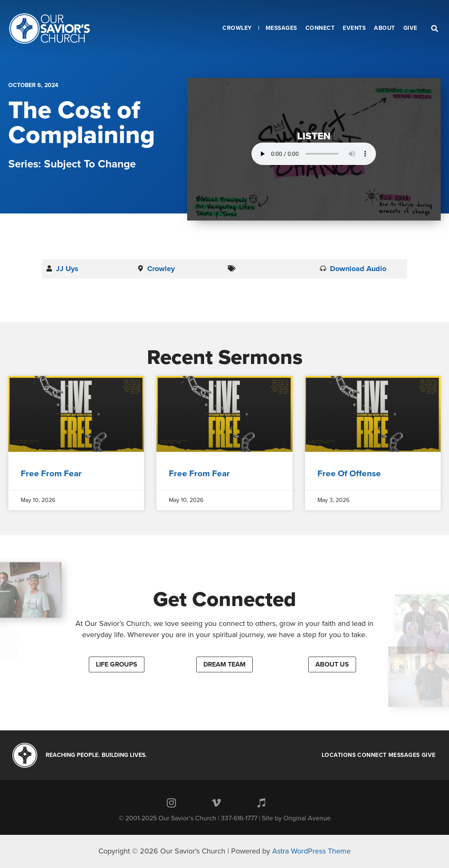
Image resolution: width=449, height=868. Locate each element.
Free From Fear (51, 474)
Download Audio (358, 269)
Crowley (161, 269)
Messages (404, 755)
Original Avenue (307, 818)
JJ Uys (67, 269)
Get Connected (225, 599)
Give (429, 755)
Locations (339, 755)
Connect (372, 755)
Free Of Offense (349, 474)
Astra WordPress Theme (311, 851)
